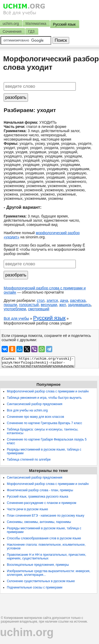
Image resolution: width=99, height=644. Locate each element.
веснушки (49, 305)
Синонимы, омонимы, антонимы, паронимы (39, 522)
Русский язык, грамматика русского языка (37, 497)
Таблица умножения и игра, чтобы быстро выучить (44, 398)
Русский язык (49, 318)
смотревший (39, 309)
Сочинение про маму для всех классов (36, 417)
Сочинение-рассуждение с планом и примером (42, 503)
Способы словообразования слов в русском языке (44, 538)
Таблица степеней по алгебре (29, 460)
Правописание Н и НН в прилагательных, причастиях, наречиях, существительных (46, 557)
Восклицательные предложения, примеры (38, 565)
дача (64, 300)
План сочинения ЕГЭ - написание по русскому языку (46, 516)
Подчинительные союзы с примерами (35, 587)
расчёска (78, 300)
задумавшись (79, 305)
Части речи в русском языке (27, 509)
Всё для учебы (16, 318)
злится (52, 300)
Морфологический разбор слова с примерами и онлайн (48, 391)
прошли (10, 305)
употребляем (15, 309)
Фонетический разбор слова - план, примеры (40, 490)
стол (41, 300)
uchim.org (27, 632)
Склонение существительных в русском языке (41, 581)
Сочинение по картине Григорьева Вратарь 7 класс (44, 423)
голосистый (29, 305)
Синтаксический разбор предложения (35, 404)
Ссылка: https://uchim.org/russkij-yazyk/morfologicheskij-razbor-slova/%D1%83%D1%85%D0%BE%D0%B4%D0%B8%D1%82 (38, 362)
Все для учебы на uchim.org (27, 410)
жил (62, 305)
